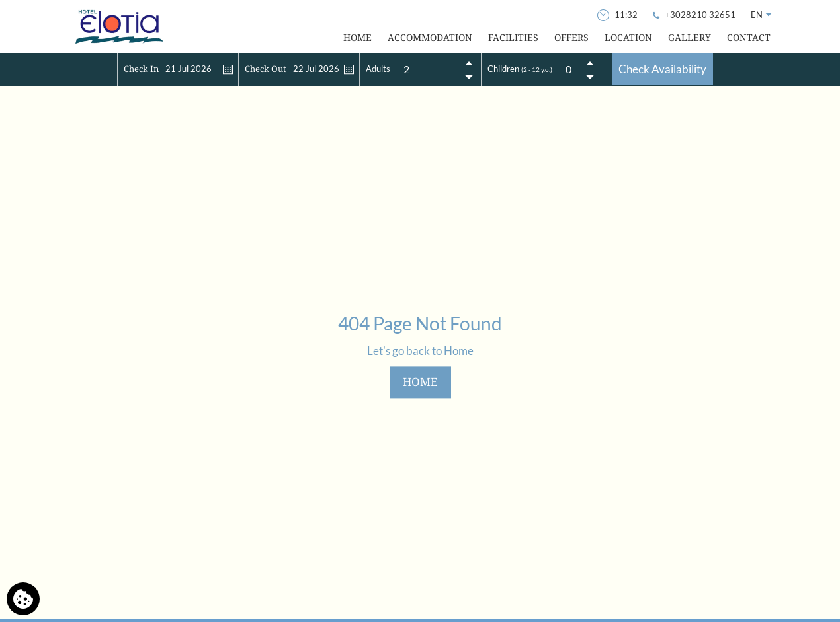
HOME (357, 37)
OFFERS (571, 37)
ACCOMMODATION (430, 37)
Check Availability (662, 69)
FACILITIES (513, 37)
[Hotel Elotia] (119, 26)
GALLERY (690, 37)
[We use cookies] (23, 599)
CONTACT (749, 37)
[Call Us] (695, 15)
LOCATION (628, 37)
